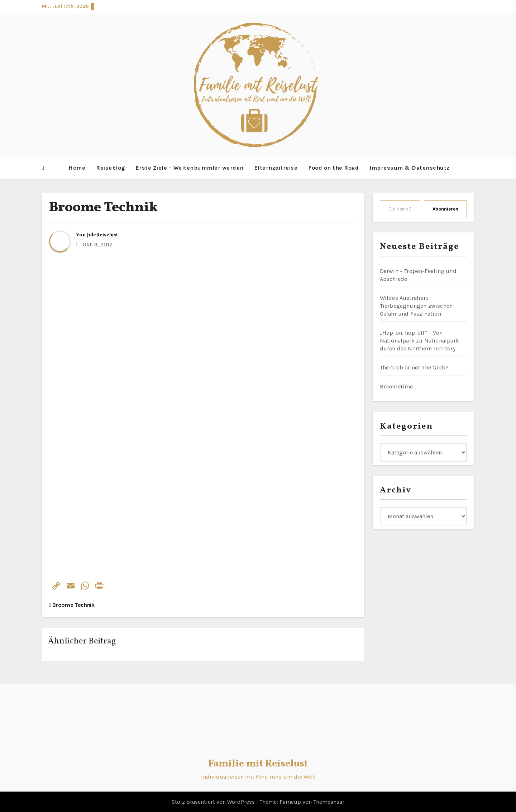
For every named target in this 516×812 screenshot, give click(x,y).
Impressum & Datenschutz (410, 167)
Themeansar (329, 801)
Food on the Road (333, 167)
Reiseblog (111, 167)
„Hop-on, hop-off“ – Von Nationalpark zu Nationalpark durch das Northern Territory (420, 340)
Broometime (396, 386)
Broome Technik (103, 207)
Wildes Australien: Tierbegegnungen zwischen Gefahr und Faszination (416, 305)
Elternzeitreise (276, 167)
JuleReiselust (102, 234)
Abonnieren (445, 208)
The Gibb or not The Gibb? (414, 367)
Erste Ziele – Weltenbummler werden (190, 167)
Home (77, 167)
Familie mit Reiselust (258, 763)
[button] (43, 167)
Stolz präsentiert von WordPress (214, 801)
